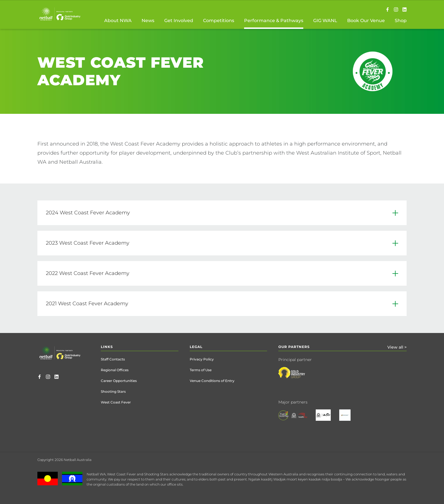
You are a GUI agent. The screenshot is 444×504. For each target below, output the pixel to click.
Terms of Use (201, 370)
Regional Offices (115, 370)
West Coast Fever (116, 402)
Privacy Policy (202, 359)
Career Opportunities (119, 381)
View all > (397, 347)
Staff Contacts (113, 359)
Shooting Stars (113, 391)
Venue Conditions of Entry (212, 381)
